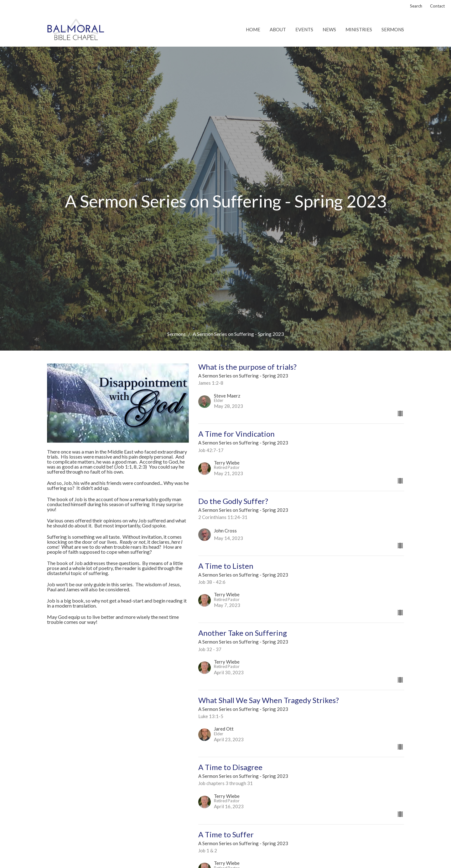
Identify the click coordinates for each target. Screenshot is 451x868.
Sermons (393, 29)
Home (253, 29)
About (278, 29)
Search (416, 6)
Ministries (359, 29)
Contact (437, 6)
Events (304, 29)
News (329, 29)
